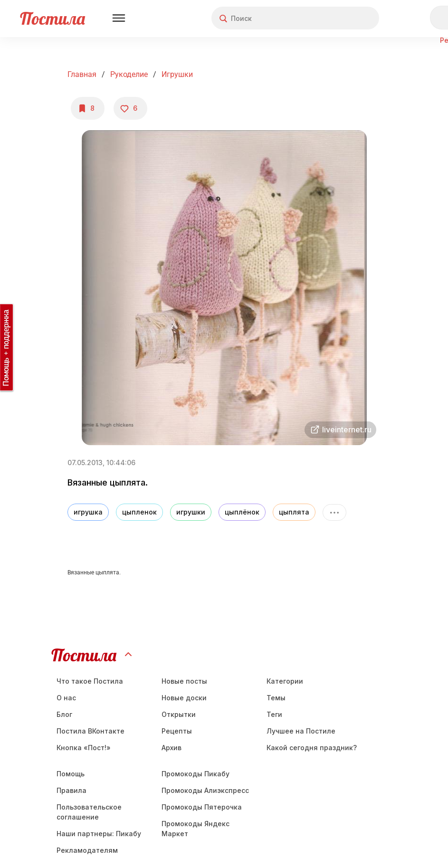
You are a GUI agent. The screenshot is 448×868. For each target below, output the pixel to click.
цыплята (294, 512)
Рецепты (177, 731)
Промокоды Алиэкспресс (205, 790)
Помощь (71, 774)
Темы (276, 698)
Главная (82, 74)
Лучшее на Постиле (301, 731)
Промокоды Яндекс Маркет (195, 829)
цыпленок (139, 512)
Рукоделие (129, 74)
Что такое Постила (90, 681)
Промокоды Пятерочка (202, 807)
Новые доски (184, 698)
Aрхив (172, 748)
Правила (71, 790)
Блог (64, 714)
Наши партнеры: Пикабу (99, 834)
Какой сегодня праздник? (312, 748)
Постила (52, 18)
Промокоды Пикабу (195, 774)
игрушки (191, 512)
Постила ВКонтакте (91, 731)
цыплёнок (242, 512)
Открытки (179, 714)
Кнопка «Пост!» (84, 748)
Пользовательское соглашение (89, 812)
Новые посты (184, 681)
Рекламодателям (87, 850)
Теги (274, 714)
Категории (285, 681)
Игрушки (177, 74)
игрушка (88, 512)
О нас (66, 698)
